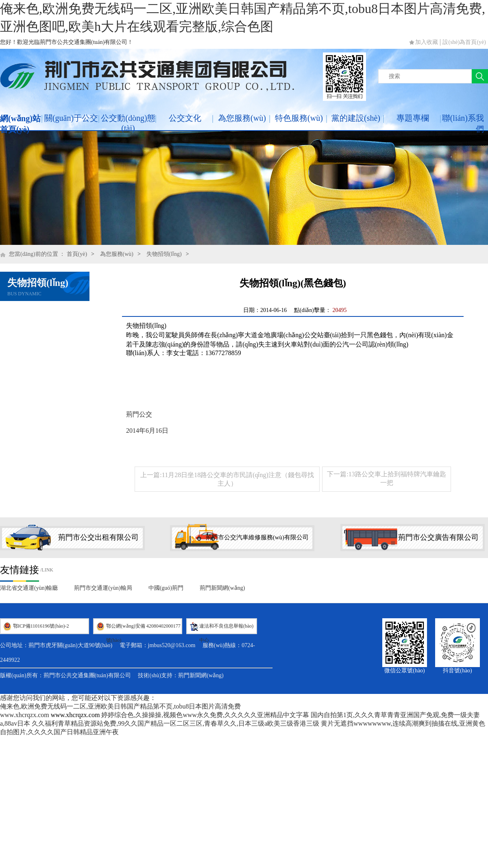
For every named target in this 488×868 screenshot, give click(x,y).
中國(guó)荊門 (166, 588)
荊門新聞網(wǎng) (222, 588)
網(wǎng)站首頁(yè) (20, 124)
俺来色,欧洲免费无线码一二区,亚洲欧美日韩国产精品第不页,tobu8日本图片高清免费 (120, 706)
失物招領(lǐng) (164, 254)
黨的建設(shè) (356, 118)
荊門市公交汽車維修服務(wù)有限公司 (257, 537)
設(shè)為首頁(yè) (464, 42)
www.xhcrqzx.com (25, 715)
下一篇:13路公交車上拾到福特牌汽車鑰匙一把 (386, 478)
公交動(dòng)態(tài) (128, 123)
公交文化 (185, 118)
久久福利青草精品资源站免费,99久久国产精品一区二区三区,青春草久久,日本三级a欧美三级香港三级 (175, 723)
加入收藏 (427, 42)
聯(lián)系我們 (463, 123)
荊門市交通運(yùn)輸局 (103, 588)
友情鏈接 (20, 570)
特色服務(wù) (299, 118)
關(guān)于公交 (71, 118)
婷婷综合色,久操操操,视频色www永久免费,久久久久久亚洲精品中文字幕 (205, 715)
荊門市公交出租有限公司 (98, 537)
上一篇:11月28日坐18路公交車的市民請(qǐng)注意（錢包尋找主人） (227, 479)
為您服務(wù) (242, 118)
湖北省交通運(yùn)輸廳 (29, 588)
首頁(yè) (77, 254)
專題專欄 (413, 118)
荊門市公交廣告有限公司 (438, 537)
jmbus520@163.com (172, 645)
